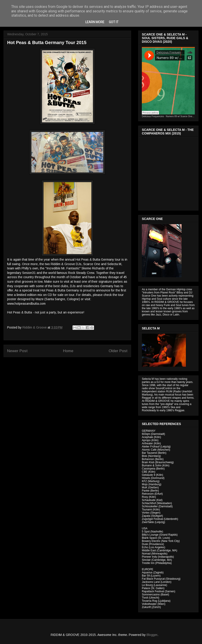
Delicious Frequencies (153, 116)
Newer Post (17, 351)
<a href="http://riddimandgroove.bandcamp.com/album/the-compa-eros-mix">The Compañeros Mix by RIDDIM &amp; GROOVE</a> (169, 172)
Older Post (118, 351)
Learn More (95, 22)
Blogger (152, 635)
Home (68, 351)
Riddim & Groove (35, 327)
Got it (114, 22)
